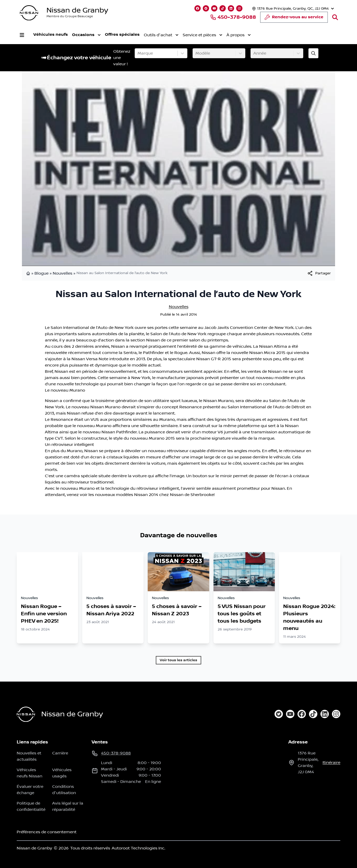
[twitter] (279, 714)
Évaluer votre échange (30, 790)
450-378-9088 (233, 17)
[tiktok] (313, 714)
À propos (239, 35)
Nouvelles (63, 273)
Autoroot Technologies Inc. (138, 848)
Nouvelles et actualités (29, 756)
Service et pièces (203, 35)
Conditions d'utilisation (64, 790)
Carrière (60, 753)
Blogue (41, 273)
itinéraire (331, 763)
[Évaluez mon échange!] (313, 53)
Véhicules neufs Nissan (29, 773)
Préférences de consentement (47, 832)
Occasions (86, 35)
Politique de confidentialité (31, 806)
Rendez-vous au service (294, 19)
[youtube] (290, 714)
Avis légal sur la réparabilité (68, 806)
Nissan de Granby (77, 10)
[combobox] (138, 53)
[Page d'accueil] (26, 714)
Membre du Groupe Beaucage (70, 16)
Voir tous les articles (178, 660)
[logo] (29, 13)
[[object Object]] (319, 273)
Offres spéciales (122, 35)
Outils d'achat (161, 35)
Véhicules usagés (62, 773)
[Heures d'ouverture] (292, 8)
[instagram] (336, 714)
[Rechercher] (335, 17)
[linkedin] (325, 714)
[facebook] (302, 714)
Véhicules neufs (51, 35)
